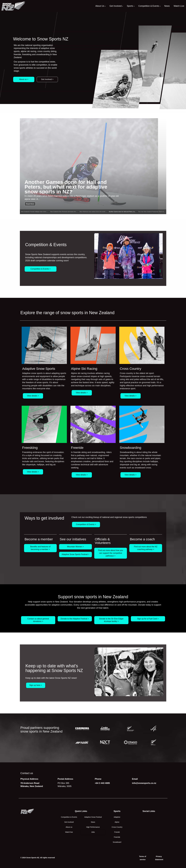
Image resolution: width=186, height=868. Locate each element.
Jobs (93, 832)
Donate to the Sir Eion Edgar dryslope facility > (111, 620)
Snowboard (117, 842)
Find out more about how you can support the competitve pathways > (111, 553)
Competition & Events (69, 817)
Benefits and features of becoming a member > (40, 548)
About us (69, 827)
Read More (30, 204)
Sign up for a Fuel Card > (148, 619)
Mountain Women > (75, 547)
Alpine (117, 822)
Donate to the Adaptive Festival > (75, 619)
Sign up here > (36, 685)
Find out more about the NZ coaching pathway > (146, 548)
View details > (33, 396)
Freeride (117, 837)
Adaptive (117, 817)
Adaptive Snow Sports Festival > (75, 554)
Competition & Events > (41, 269)
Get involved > (47, 79)
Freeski (117, 832)
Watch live (69, 832)
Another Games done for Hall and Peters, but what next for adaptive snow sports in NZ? (66, 187)
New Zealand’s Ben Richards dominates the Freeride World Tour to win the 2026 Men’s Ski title (78, 212)
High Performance (93, 827)
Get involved (69, 822)
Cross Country (117, 827)
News (93, 822)
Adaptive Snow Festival (93, 817)
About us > (24, 79)
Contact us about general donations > (38, 620)
